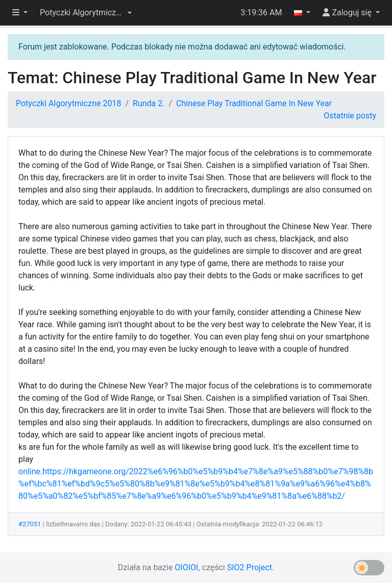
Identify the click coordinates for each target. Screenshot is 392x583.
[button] (86, 13)
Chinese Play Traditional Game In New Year (254, 103)
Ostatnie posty (350, 116)
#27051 (30, 524)
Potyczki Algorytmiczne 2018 (68, 103)
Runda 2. (149, 103)
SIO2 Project (250, 567)
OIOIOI (186, 567)
